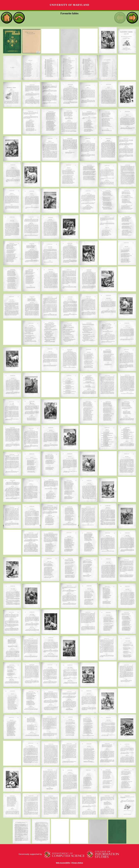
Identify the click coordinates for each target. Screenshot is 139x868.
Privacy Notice (77, 863)
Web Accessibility (63, 863)
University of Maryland (69, 5)
